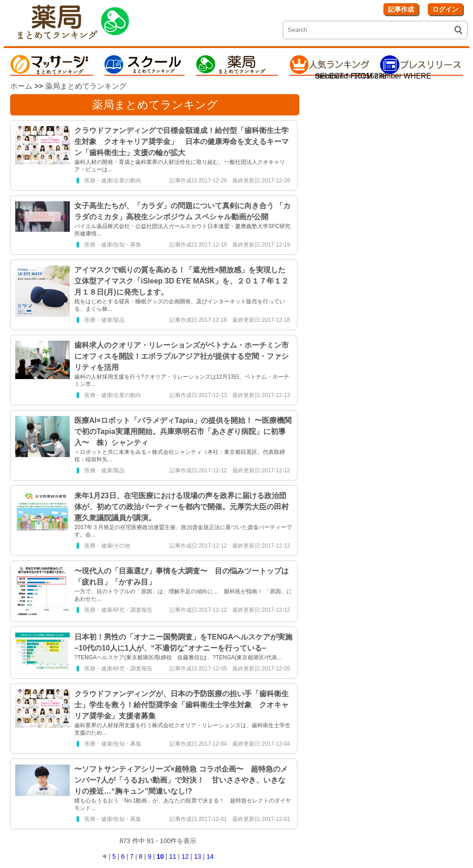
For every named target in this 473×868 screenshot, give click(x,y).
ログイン (445, 9)
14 (210, 856)
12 (185, 856)
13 (198, 856)
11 (173, 856)
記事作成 (401, 9)
